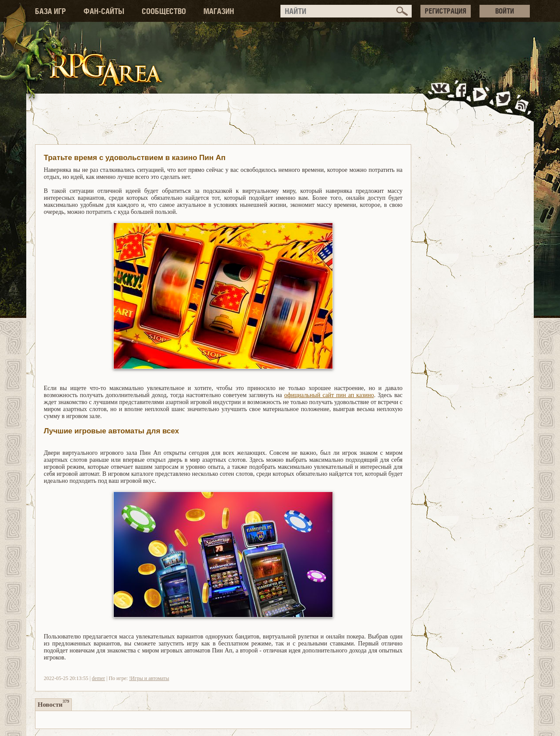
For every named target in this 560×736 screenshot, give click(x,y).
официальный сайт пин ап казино (329, 395)
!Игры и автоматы (149, 678)
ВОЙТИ (505, 11)
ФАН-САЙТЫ (104, 11)
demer (98, 678)
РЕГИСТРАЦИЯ (446, 11)
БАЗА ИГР (51, 11)
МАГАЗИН (219, 11)
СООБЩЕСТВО (164, 11)
